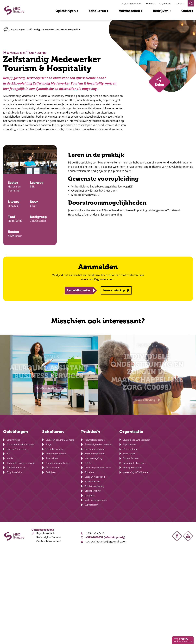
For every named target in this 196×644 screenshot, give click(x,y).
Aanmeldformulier (78, 290)
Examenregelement (95, 454)
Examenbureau (131, 458)
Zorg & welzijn (14, 472)
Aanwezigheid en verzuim (98, 444)
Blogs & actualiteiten (131, 3)
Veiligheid (90, 496)
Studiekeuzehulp (54, 449)
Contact (179, 3)
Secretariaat (129, 454)
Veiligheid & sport (16, 468)
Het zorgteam (130, 449)
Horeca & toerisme (17, 449)
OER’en (89, 463)
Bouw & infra (13, 440)
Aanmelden (52, 458)
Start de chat (185, 640)
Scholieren (97, 11)
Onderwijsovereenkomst (98, 468)
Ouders (187, 11)
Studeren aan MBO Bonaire (60, 440)
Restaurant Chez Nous (135, 463)
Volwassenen (129, 11)
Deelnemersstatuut (95, 449)
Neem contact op (114, 290)
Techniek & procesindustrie (21, 463)
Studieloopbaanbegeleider (137, 440)
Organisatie (165, 3)
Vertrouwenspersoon (96, 500)
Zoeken (191, 3)
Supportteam (92, 505)
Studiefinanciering (94, 486)
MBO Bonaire (14, 10)
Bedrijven (161, 11)
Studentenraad (92, 482)
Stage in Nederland (95, 477)
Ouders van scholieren (57, 463)
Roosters (89, 472)
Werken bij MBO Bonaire (136, 472)
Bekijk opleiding (47, 388)
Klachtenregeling (94, 458)
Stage (49, 444)
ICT (9, 454)
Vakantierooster (93, 491)
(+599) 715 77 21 (95, 533)
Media (10, 458)
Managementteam (133, 468)
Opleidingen (66, 11)
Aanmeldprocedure (56, 454)
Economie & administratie (20, 444)
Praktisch (151, 3)
